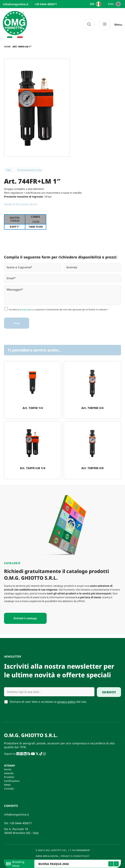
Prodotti (9, 777)
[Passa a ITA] (95, 4)
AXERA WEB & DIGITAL (47, 856)
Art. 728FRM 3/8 (92, 468)
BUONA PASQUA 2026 (54, 864)
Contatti (9, 789)
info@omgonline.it (16, 814)
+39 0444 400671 (21, 823)
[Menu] (110, 24)
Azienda (9, 773)
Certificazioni (12, 781)
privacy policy (26, 310)
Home (7, 47)
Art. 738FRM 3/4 (92, 408)
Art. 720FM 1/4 (33, 408)
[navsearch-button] (89, 24)
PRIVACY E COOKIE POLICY (76, 856)
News (7, 785)
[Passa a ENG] (114, 4)
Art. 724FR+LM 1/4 (33, 468)
